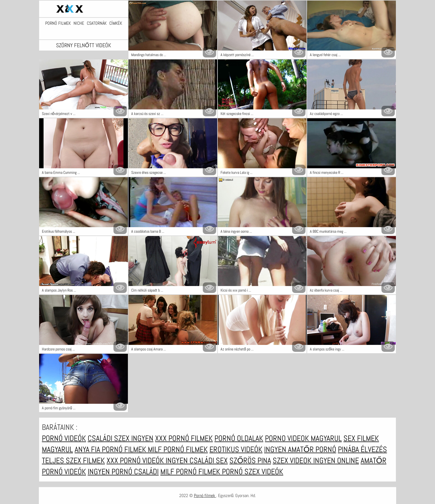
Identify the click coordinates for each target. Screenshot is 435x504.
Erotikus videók (236, 449)
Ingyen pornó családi (123, 472)
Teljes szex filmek (73, 461)
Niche (79, 23)
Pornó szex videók (253, 472)
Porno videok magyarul (303, 438)
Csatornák (97, 23)
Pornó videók (64, 438)
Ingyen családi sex (197, 461)
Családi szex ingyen (121, 438)
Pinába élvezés (362, 449)
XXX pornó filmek (184, 438)
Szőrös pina (250, 461)
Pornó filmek (58, 23)
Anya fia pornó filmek (111, 449)
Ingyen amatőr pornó (300, 449)
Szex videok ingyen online (316, 461)
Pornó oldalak (239, 438)
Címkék (116, 23)
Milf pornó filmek (178, 449)
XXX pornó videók (136, 461)
